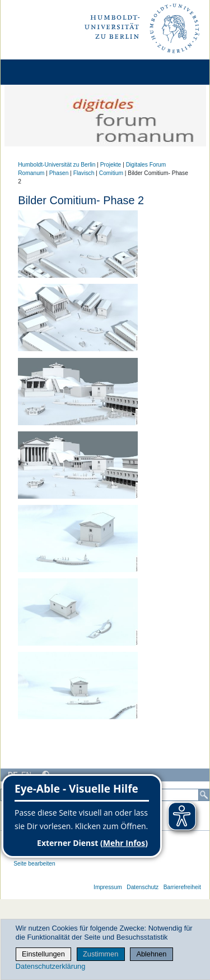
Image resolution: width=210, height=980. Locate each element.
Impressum (108, 887)
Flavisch (84, 173)
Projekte (111, 165)
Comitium (111, 173)
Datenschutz (143, 887)
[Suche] (204, 795)
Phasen (59, 173)
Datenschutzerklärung (50, 966)
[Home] (40, 72)
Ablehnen (151, 954)
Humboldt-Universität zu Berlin (57, 165)
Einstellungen (43, 954)
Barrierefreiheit (182, 887)
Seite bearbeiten (34, 864)
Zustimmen (101, 954)
